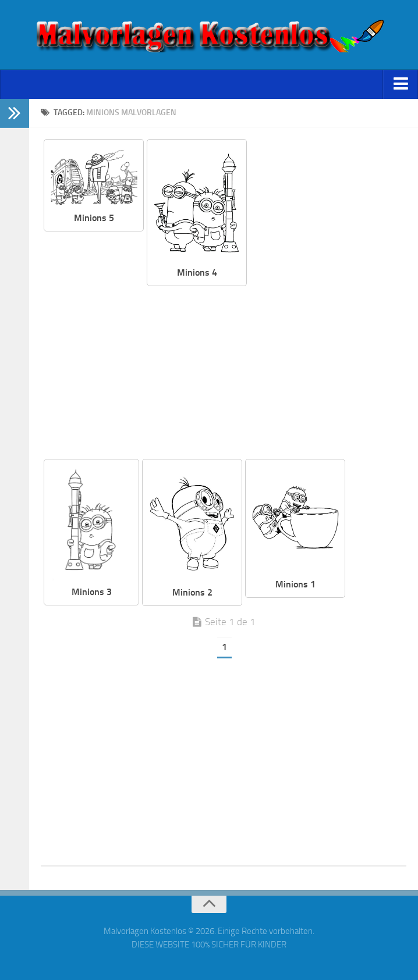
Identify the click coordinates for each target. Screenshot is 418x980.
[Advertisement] (224, 373)
